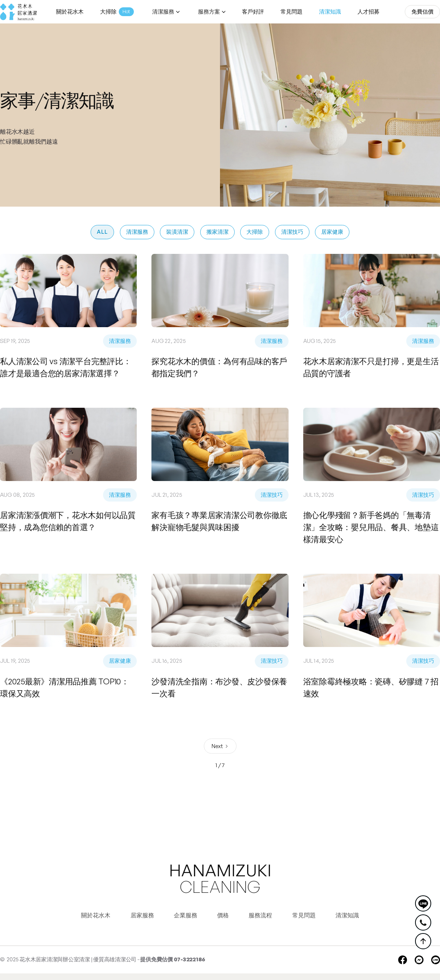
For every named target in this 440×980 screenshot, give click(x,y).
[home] (18, 12)
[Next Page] (220, 746)
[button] (165, 12)
